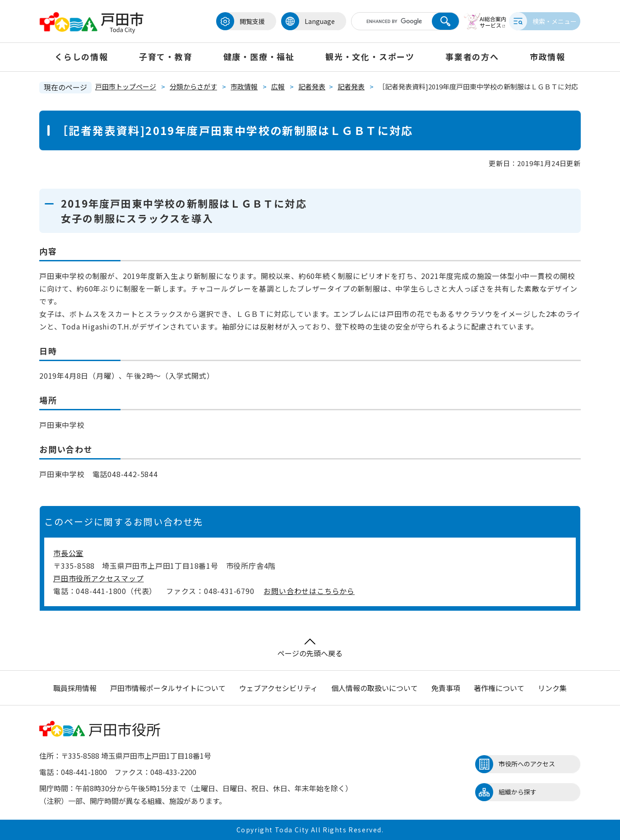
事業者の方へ (472, 56)
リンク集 (552, 688)
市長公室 (68, 553)
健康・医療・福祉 (259, 56)
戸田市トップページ (126, 86)
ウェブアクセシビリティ (278, 688)
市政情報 (548, 56)
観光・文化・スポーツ (370, 56)
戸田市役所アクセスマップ (99, 578)
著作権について (499, 688)
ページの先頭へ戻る (310, 648)
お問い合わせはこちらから (309, 591)
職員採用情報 (75, 688)
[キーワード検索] (384, 21)
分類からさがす (193, 86)
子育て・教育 (166, 56)
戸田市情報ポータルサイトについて (168, 688)
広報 (278, 86)
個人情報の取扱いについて (375, 688)
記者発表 (312, 86)
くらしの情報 (81, 56)
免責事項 (446, 688)
